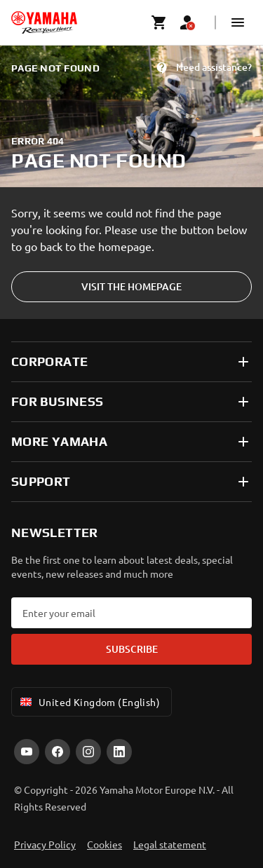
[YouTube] (27, 752)
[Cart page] (159, 22)
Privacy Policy (45, 844)
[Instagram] (88, 752)
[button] (238, 22)
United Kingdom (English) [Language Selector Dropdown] (89, 702)
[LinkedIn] (119, 752)
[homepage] (44, 22)
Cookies (104, 844)
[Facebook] (58, 752)
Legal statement (170, 844)
